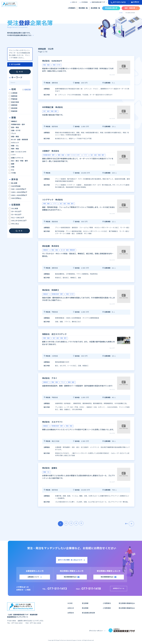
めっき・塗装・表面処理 (18, 140)
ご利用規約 (84, 2)
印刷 (12, 167)
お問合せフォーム (119, 589)
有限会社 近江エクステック (59, 334)
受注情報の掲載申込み (127, 604)
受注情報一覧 (83, 8)
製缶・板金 (14, 128)
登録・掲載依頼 (130, 8)
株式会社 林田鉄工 (54, 290)
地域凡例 (28, 90)
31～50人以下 (16, 215)
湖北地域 (13, 108)
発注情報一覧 (95, 8)
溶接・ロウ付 (15, 130)
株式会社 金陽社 (53, 468)
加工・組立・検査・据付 (18, 161)
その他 (12, 173)
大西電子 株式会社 (54, 151)
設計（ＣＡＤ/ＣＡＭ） (18, 152)
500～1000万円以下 (18, 189)
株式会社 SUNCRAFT (56, 61)
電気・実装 (14, 149)
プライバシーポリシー (95, 631)
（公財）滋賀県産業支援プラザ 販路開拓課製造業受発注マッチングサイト (23, 611)
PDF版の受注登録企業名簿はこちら (20, 35)
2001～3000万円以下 (18, 195)
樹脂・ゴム (14, 146)
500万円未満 (15, 186)
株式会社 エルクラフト (57, 422)
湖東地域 (13, 105)
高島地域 (13, 111)
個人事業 (13, 183)
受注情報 (85, 604)
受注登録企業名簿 (111, 8)
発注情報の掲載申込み (127, 609)
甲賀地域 (13, 99)
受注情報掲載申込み (107, 577)
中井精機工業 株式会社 (57, 107)
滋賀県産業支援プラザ (98, 2)
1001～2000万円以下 (18, 192)
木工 (12, 170)
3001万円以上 (15, 198)
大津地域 (13, 93)
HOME (121, 13)
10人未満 (13, 209)
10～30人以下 (15, 212)
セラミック (14, 143)
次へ (130, 524)
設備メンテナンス (16, 158)
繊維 (12, 164)
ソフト (12, 155)
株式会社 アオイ (53, 378)
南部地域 (13, 96)
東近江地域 (14, 102)
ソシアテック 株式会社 (56, 199)
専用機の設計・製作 (17, 124)
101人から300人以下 (18, 221)
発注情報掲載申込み (70, 577)
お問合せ (136, 2)
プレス (12, 134)
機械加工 (13, 121)
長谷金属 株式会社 (54, 246)
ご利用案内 (72, 8)
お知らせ (74, 2)
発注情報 (85, 609)
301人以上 (14, 224)
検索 (21, 72)
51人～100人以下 (17, 218)
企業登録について (33, 577)
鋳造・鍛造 (14, 137)
